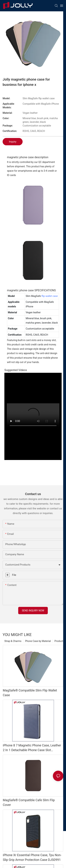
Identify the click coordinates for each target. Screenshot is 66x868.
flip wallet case (50, 296)
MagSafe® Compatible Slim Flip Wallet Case (30, 693)
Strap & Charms (13, 641)
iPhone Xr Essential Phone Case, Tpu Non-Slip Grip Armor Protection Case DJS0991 (32, 857)
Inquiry (13, 142)
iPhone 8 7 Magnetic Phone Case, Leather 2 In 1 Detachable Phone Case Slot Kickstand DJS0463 (32, 748)
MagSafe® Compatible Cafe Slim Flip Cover (29, 802)
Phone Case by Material (38, 641)
